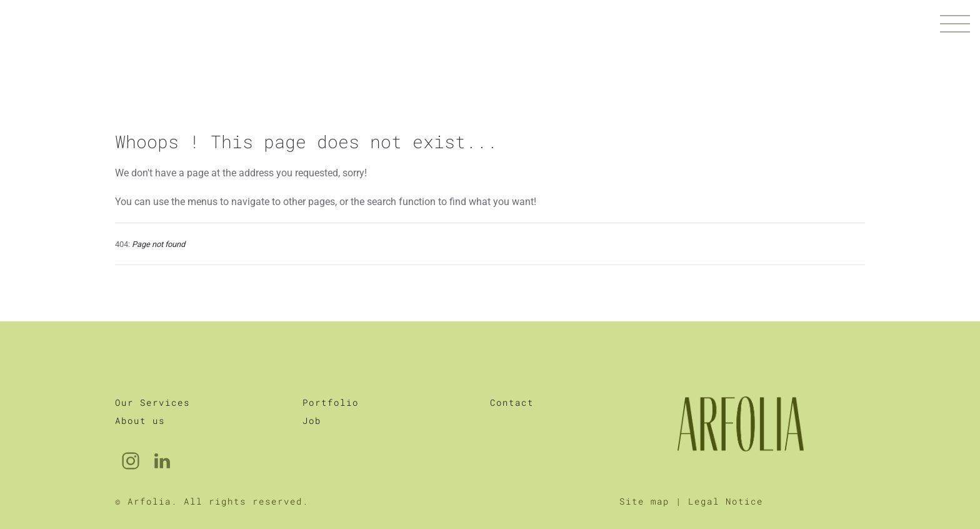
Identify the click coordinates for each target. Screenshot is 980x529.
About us (140, 395)
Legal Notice (726, 476)
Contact (512, 377)
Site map (644, 476)
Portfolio (331, 377)
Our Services (152, 377)
